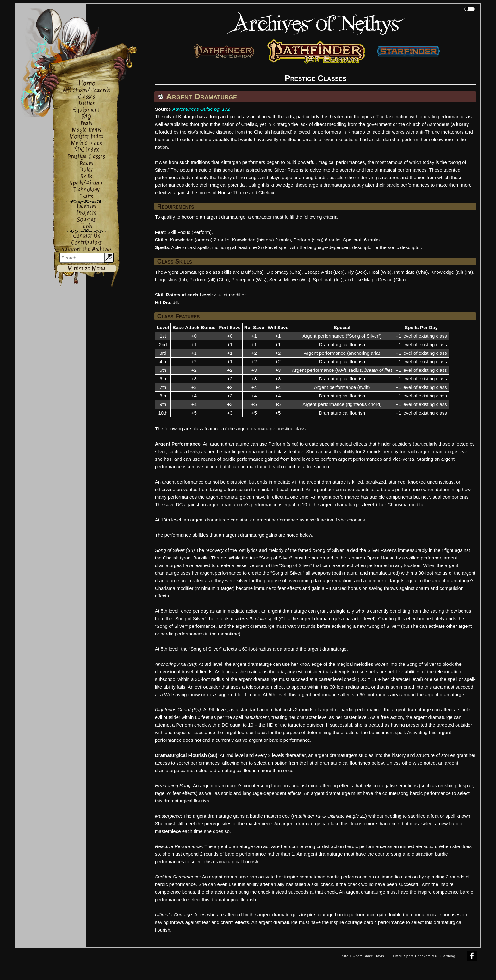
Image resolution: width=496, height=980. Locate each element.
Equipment (86, 110)
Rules (86, 170)
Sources (86, 219)
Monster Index (87, 137)
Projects (86, 213)
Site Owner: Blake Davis (363, 956)
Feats (86, 123)
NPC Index (87, 150)
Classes (87, 97)
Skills (86, 176)
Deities (87, 103)
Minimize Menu (86, 268)
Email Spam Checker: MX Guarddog (424, 956)
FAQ (86, 117)
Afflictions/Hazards (87, 90)
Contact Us (87, 236)
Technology (87, 190)
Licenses (87, 206)
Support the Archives (87, 249)
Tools (87, 226)
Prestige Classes (86, 156)
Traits (86, 196)
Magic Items (87, 130)
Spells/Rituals (86, 183)
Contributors (86, 243)
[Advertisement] (176, 963)
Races (86, 163)
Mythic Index (87, 143)
